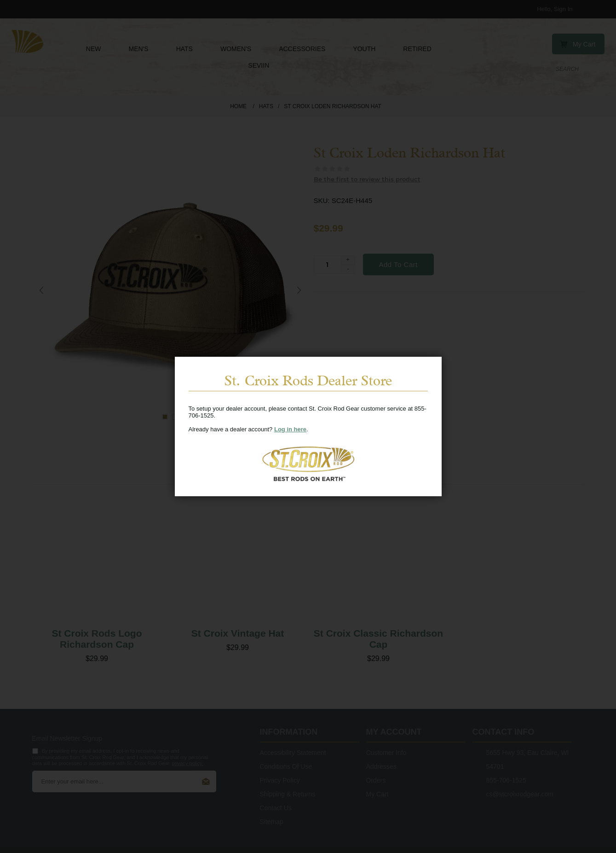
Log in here (290, 429)
